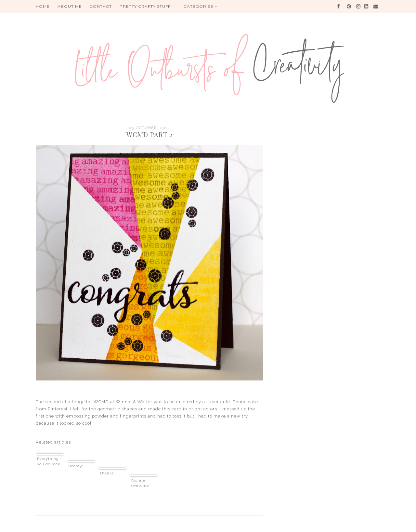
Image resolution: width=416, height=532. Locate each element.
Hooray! (76, 466)
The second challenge (60, 402)
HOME (43, 6)
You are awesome (140, 483)
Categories (201, 6)
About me (70, 6)
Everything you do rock (49, 462)
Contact (101, 6)
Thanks (107, 473)
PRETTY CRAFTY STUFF (145, 6)
